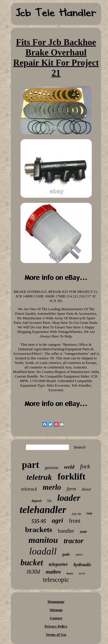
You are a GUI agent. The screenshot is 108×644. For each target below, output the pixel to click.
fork (85, 466)
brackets (39, 530)
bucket (32, 562)
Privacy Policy (56, 626)
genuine (51, 468)
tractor (73, 541)
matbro (53, 572)
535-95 (39, 521)
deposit (37, 501)
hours (70, 573)
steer (79, 554)
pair (66, 554)
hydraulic (82, 565)
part (31, 465)
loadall (43, 551)
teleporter (58, 564)
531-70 (76, 514)
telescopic (56, 580)
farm (71, 489)
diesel (86, 489)
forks (82, 573)
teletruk (39, 477)
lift (49, 501)
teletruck (29, 489)
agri (58, 520)
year (83, 532)
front (75, 521)
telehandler (43, 510)
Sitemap (56, 610)
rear (89, 513)
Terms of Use (56, 634)
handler (66, 531)
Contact (56, 618)
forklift (72, 476)
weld (69, 467)
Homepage (56, 602)
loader (69, 498)
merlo (52, 487)
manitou (43, 540)
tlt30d (33, 572)
